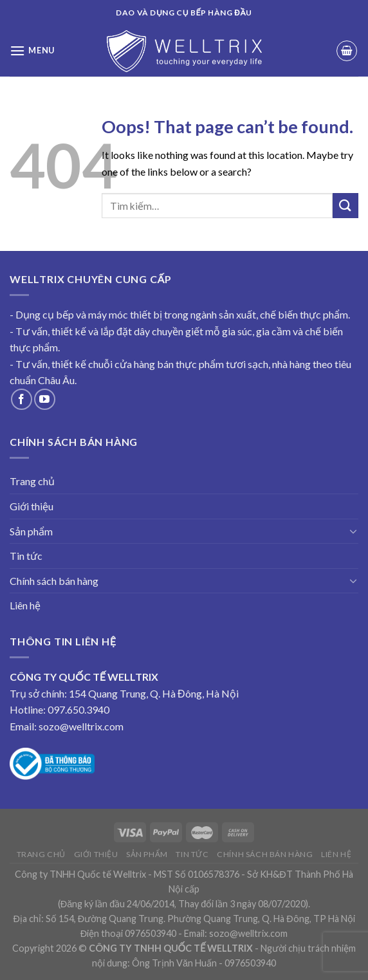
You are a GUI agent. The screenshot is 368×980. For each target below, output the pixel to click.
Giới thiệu (32, 506)
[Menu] (32, 51)
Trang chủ (32, 481)
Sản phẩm (31, 531)
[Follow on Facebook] (22, 399)
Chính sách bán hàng (54, 581)
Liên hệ (25, 605)
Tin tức (26, 556)
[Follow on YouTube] (45, 399)
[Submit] (345, 206)
